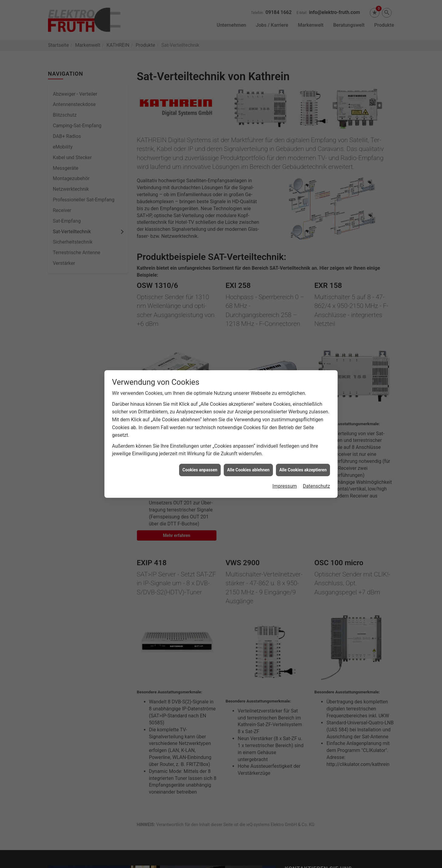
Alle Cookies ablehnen (248, 452)
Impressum (285, 468)
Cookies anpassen (200, 452)
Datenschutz (316, 468)
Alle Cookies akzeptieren (303, 452)
